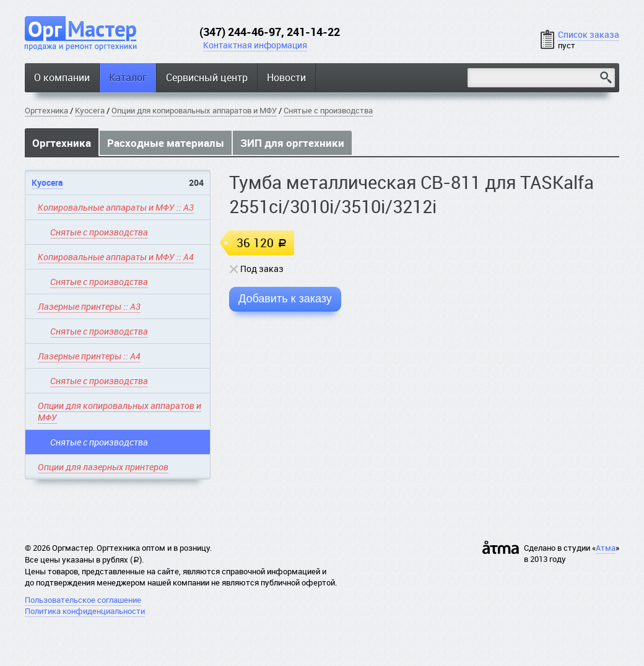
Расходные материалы (166, 143)
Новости (286, 77)
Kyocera (90, 110)
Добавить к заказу (285, 299)
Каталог (128, 77)
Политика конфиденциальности (85, 611)
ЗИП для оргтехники (292, 143)
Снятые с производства (328, 110)
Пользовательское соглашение (83, 600)
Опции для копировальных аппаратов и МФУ (194, 110)
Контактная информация (255, 45)
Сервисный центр (207, 77)
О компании (62, 77)
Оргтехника (46, 110)
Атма (606, 548)
